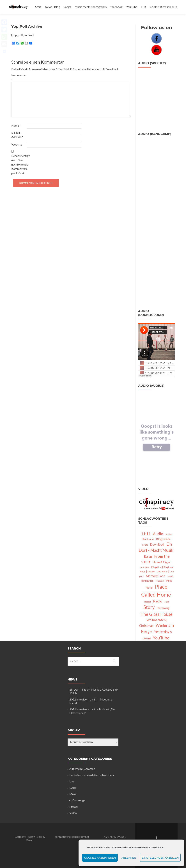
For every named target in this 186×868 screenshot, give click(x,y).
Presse (74, 806)
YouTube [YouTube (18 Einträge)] (161, 638)
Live (72, 781)
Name (16, 125)
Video (73, 813)
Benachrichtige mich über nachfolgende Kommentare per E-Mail (19, 162)
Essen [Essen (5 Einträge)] (148, 556)
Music (73, 794)
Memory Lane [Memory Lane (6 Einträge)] (156, 576)
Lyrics (73, 788)
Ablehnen (129, 858)
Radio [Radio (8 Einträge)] (158, 601)
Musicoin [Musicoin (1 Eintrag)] (160, 581)
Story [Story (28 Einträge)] (149, 607)
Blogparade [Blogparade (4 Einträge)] (163, 539)
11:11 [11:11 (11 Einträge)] (146, 534)
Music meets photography (91, 7)
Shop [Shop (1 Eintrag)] (167, 602)
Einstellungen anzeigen (160, 858)
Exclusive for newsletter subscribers (92, 775)
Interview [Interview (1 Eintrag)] (144, 567)
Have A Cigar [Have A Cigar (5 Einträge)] (162, 562)
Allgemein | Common (82, 769)
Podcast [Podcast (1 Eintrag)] (147, 602)
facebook (117, 7)
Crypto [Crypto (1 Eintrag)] (145, 545)
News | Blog (52, 7)
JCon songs (78, 800)
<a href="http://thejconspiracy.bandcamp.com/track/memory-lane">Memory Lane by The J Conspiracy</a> (157, 182)
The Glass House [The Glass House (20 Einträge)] (157, 614)
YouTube (132, 7)
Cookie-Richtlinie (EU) (164, 7)
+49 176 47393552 (114, 837)
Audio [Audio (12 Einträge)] (158, 534)
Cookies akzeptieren (100, 858)
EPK (144, 7)
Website (17, 144)
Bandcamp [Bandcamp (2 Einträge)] (148, 539)
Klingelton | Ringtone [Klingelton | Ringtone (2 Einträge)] (162, 567)
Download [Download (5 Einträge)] (157, 544)
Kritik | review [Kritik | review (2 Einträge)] (147, 572)
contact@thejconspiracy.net (72, 837)
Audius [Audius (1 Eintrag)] (169, 534)
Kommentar (19, 77)
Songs (67, 7)
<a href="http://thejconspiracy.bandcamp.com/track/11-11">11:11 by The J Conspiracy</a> (157, 263)
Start (38, 7)
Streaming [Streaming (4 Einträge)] (163, 608)
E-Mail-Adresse (17, 135)
